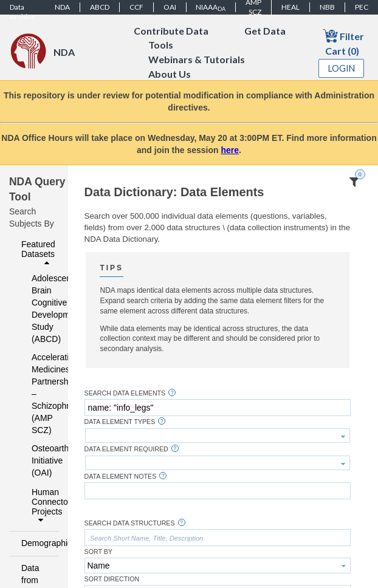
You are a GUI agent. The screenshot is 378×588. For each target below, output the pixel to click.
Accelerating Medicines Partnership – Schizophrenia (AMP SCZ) (37, 394)
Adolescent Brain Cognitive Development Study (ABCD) (37, 309)
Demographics (37, 543)
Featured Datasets (38, 253)
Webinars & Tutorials (197, 60)
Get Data (265, 31)
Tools (161, 45)
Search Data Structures (130, 523)
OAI (170, 7)
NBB (327, 7)
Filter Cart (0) (343, 42)
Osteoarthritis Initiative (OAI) (37, 460)
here (230, 150)
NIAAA (211, 7)
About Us (170, 74)
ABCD (100, 7)
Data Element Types (120, 422)
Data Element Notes (121, 477)
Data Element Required (126, 449)
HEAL (290, 7)
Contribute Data (171, 31)
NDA (62, 7)
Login (342, 68)
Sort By (98, 552)
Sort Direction (112, 579)
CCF (136, 7)
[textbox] (218, 408)
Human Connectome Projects (42, 506)
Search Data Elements (125, 393)
